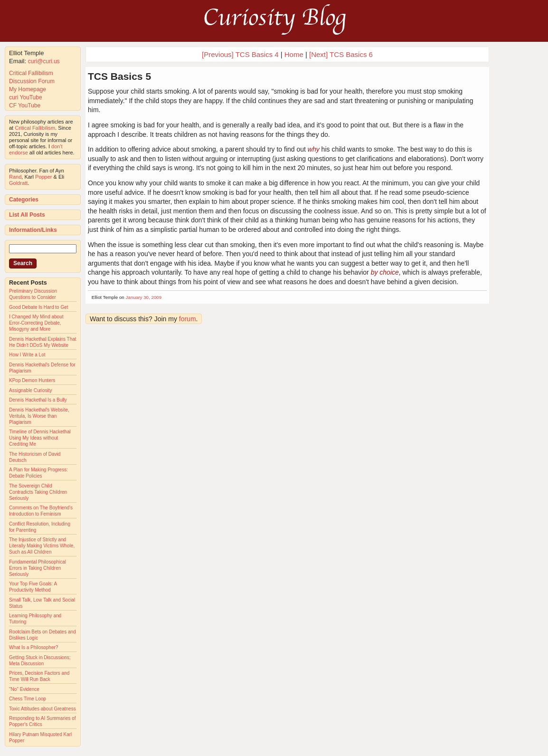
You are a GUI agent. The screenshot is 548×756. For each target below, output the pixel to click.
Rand (15, 177)
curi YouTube (26, 97)
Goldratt (18, 183)
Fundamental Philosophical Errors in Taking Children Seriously (38, 568)
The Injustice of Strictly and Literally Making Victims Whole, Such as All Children (42, 546)
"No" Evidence (24, 689)
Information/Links (33, 230)
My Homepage (28, 89)
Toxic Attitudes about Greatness (43, 709)
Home (294, 54)
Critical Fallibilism (31, 73)
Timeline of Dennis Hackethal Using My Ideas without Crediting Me (40, 438)
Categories (24, 200)
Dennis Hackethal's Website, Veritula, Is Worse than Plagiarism (39, 416)
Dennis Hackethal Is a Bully (38, 400)
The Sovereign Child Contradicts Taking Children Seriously (38, 492)
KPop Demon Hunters (32, 380)
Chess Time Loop (28, 699)
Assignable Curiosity (31, 390)
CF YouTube (25, 105)
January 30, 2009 (144, 297)
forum (188, 319)
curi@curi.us (44, 61)
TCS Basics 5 (119, 76)
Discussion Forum (32, 81)
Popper (43, 177)
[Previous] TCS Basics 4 (240, 54)
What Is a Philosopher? (33, 647)
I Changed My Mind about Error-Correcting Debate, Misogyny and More (36, 323)
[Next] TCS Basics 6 (341, 54)
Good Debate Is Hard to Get (39, 307)
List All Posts (27, 215)
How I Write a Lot (27, 355)
